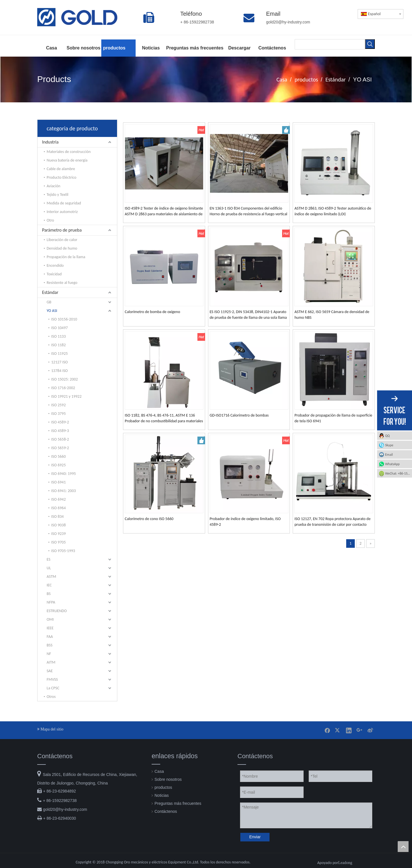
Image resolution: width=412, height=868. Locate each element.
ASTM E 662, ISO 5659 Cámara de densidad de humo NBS (332, 315)
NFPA (51, 602)
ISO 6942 (59, 499)
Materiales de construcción (69, 152)
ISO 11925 (60, 354)
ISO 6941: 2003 (64, 491)
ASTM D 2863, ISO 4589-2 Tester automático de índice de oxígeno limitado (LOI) (333, 211)
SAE (50, 671)
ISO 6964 (59, 508)
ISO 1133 (59, 336)
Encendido (55, 265)
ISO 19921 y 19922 (66, 396)
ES (48, 559)
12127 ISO (60, 362)
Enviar (255, 837)
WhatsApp (392, 464)
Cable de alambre (61, 169)
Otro (50, 220)
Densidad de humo (62, 248)
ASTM (51, 577)
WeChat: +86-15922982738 (399, 473)
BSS (49, 645)
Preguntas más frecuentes (178, 803)
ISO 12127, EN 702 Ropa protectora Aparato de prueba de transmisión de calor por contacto (332, 522)
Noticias (162, 795)
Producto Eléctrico (62, 177)
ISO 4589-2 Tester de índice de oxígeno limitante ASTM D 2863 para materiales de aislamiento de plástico (164, 211)
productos (163, 787)
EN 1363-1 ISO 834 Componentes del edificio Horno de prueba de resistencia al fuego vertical (248, 211)
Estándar (50, 292)
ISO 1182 (59, 345)
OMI (50, 619)
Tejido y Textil (58, 195)
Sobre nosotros (168, 779)
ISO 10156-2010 (64, 319)
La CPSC (53, 688)
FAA (50, 637)
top (403, 847)
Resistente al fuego (62, 283)
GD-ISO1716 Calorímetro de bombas (239, 415)
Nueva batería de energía (67, 160)
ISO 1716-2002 (63, 388)
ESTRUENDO (57, 611)
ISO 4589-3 (60, 431)
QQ (387, 436)
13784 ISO (60, 371)
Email (389, 455)
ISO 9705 (59, 542)
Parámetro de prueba (62, 230)
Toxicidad (54, 274)
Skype (389, 445)
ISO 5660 (59, 456)
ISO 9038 (59, 525)
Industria (50, 142)
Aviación (54, 186)
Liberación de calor (62, 240)
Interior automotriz (62, 212)
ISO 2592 (59, 405)
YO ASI (52, 311)
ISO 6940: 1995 (64, 474)
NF (49, 654)
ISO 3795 (59, 414)
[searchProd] (330, 44)
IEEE (50, 628)
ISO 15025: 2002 (65, 379)
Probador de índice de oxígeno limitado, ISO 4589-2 (245, 522)
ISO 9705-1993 (63, 551)
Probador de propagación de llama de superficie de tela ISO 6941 (333, 418)
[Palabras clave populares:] (370, 44)
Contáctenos (166, 811)
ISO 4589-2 (60, 422)
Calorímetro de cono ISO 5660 (149, 519)
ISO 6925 (59, 465)
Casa (159, 771)
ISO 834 (58, 516)
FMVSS (52, 679)
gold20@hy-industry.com (65, 809)
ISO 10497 (60, 328)
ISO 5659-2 (60, 448)
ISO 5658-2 (60, 439)
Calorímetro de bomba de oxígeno (152, 312)
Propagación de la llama (66, 257)
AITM (51, 662)
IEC (49, 585)
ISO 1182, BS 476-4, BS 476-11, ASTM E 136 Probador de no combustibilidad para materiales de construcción (164, 418)
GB (49, 302)
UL (49, 568)
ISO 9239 (59, 534)
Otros (51, 697)
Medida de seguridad (64, 203)
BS (49, 594)
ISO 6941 (59, 482)
